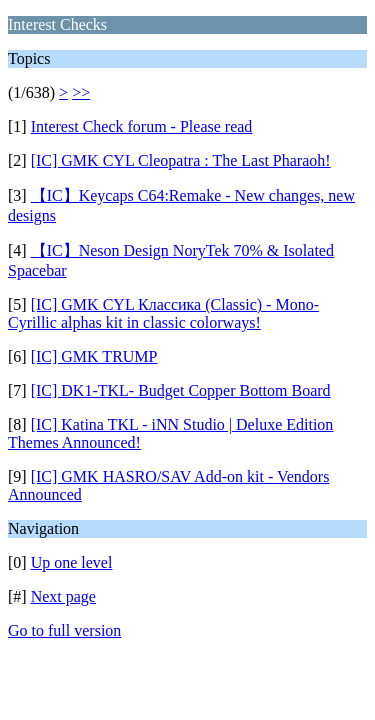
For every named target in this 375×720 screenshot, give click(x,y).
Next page (63, 596)
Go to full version (64, 630)
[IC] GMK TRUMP (94, 356)
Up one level (72, 562)
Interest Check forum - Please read (142, 126)
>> (81, 92)
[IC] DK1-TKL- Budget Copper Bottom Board (181, 390)
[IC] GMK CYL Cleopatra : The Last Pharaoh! (181, 160)
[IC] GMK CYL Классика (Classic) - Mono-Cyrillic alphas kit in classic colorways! (163, 313)
